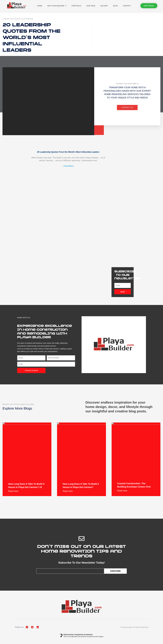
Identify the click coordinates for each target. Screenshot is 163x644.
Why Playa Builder (56, 5)
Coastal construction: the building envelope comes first (134, 489)
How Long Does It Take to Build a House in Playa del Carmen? (80, 489)
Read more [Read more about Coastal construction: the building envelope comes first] (122, 496)
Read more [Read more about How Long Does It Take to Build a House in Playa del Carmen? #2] (13, 497)
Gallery (104, 5)
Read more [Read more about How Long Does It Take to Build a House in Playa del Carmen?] (68, 497)
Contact (127, 5)
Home (39, 5)
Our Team (91, 5)
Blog (116, 5)
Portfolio (76, 5)
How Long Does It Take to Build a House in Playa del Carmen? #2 (25, 489)
